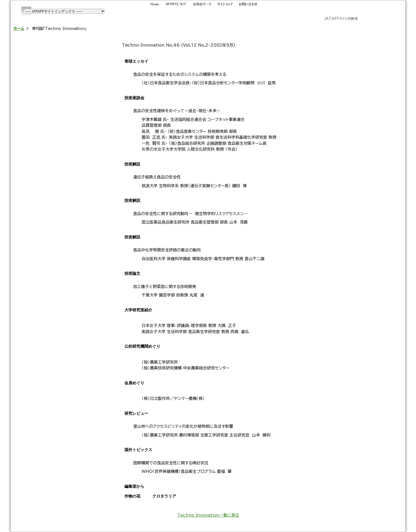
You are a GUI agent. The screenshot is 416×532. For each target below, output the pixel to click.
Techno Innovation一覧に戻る (208, 515)
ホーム (19, 29)
